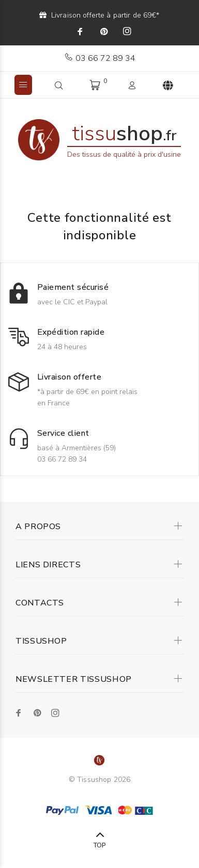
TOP (99, 845)
